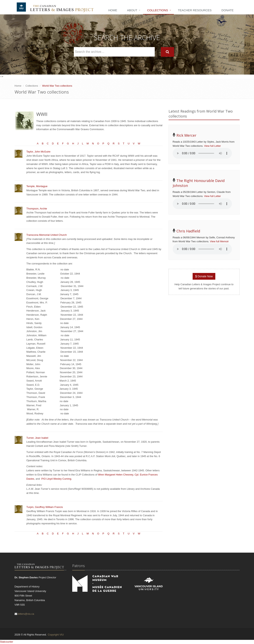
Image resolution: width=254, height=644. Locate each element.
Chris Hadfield (188, 231)
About (132, 10)
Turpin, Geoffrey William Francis (45, 507)
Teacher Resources (195, 10)
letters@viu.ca (26, 614)
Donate (227, 10)
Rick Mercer (186, 135)
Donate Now (204, 276)
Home (113, 10)
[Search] (167, 52)
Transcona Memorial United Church (47, 235)
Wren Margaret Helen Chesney (116, 475)
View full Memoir (219, 241)
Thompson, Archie (37, 209)
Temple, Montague (37, 186)
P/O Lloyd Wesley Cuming (56, 479)
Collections (157, 10)
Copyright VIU (56, 635)
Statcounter (7, 642)
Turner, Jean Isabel (37, 438)
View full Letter (212, 146)
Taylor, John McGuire (38, 152)
